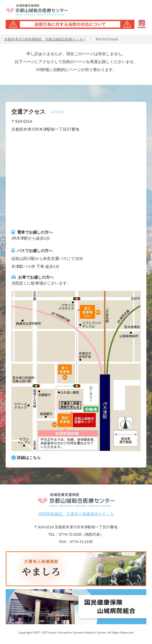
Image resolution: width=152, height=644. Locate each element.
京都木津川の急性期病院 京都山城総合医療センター (45, 39)
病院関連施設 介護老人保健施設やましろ (76, 514)
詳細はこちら (29, 458)
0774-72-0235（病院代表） (81, 534)
